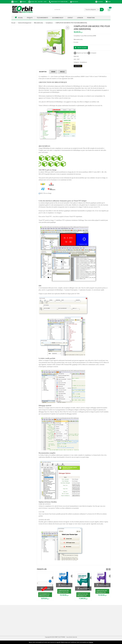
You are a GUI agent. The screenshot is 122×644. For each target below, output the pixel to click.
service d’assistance (52, 180)
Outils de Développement (25, 23)
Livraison (80, 18)
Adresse (23, 2)
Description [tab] (43, 72)
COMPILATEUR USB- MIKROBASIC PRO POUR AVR (83, 596)
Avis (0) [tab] (62, 72)
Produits (30, 18)
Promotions (91, 18)
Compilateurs (49, 23)
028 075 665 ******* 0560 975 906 (58, 2)
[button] (68, 28)
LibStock (45, 106)
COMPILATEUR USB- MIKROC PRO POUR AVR (64, 592)
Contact (14, 2)
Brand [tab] (53, 72)
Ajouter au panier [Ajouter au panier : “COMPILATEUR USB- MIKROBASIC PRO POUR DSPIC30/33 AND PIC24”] (104, 587)
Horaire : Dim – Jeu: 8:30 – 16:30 (37, 2)
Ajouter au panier (82, 48)
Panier (108, 2)
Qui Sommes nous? (58, 18)
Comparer (94, 53)
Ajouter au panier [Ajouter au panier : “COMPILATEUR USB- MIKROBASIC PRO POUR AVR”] (85, 591)
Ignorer (91, 642)
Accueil (19, 17)
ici (44, 294)
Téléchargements (42, 18)
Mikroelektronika (39, 23)
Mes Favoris (74, 2)
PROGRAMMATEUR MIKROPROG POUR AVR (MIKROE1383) (44, 596)
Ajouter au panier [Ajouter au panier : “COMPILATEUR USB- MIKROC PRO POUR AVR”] (66, 587)
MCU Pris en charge (45, 193)
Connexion (99, 2)
